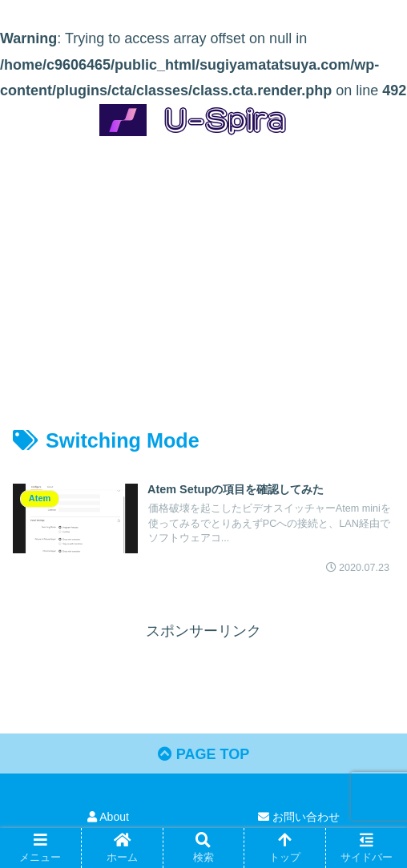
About (108, 817)
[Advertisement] (203, 267)
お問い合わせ (299, 817)
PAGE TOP (203, 754)
